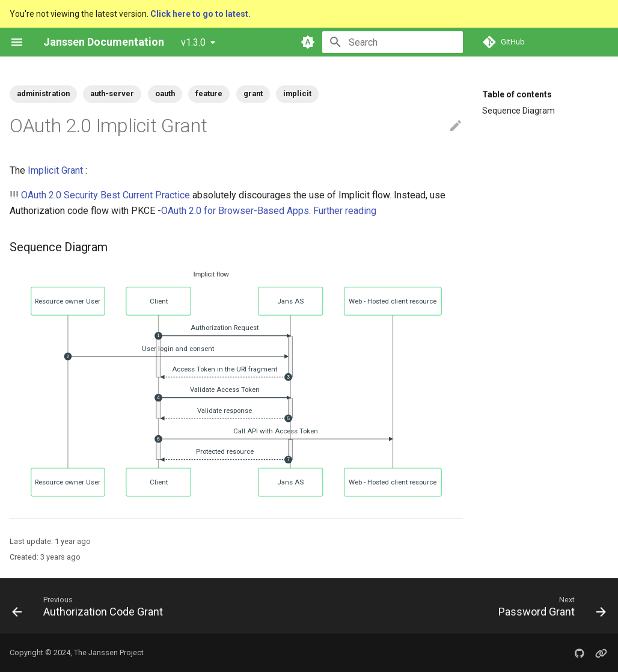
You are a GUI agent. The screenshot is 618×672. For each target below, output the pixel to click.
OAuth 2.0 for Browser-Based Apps (235, 211)
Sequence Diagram (519, 111)
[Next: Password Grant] (549, 606)
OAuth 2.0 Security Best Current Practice (106, 195)
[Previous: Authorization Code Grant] (90, 606)
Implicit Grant (55, 170)
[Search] (393, 42)
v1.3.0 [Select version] (193, 42)
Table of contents (517, 94)
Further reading (345, 211)
